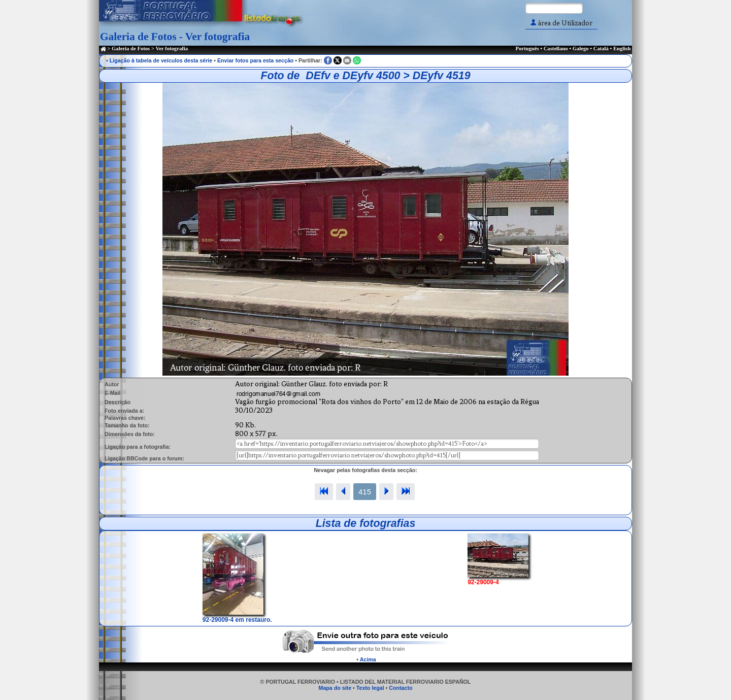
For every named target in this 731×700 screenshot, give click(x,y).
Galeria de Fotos (131, 48)
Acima (368, 659)
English (622, 48)
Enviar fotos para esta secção (255, 60)
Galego (581, 48)
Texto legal (370, 688)
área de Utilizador (561, 23)
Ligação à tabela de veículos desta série (161, 60)
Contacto (401, 688)
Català (601, 48)
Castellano (556, 48)
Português (527, 48)
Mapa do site (335, 688)
